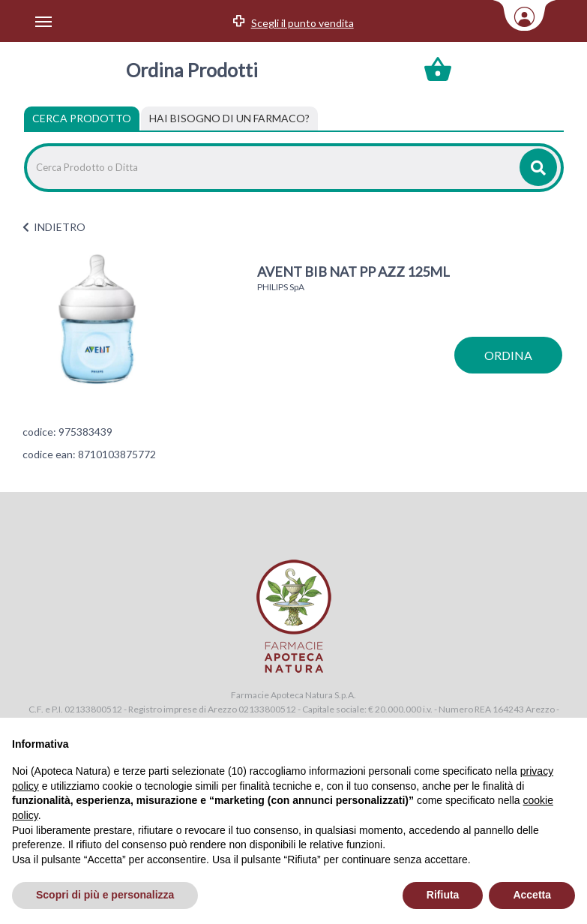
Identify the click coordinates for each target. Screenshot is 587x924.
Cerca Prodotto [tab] (82, 118)
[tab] (229, 118)
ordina (508, 355)
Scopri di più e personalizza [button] (105, 895)
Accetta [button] (532, 895)
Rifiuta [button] (443, 895)
